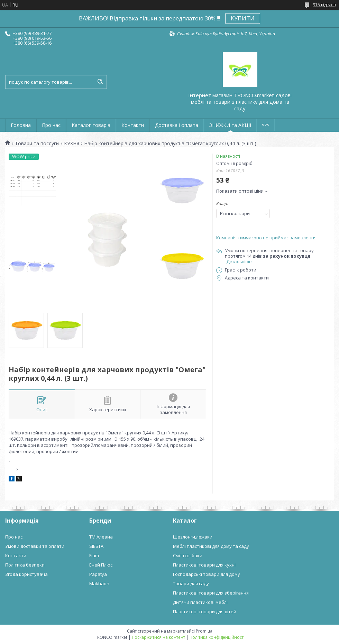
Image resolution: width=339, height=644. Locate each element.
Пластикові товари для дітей (205, 611)
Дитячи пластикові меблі (200, 602)
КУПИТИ (243, 18)
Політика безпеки (25, 565)
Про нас (51, 125)
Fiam (94, 555)
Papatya (98, 574)
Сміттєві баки (188, 555)
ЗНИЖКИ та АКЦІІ (230, 125)
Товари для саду (191, 583)
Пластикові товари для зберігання (211, 593)
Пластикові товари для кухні (204, 565)
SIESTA (96, 546)
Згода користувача (26, 574)
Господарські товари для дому (207, 574)
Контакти (133, 125)
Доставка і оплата (177, 125)
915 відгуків (324, 5)
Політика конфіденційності (217, 637)
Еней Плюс (101, 565)
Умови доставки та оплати (35, 546)
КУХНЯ (72, 144)
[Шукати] (100, 82)
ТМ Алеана (101, 537)
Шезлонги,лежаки (193, 537)
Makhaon (99, 583)
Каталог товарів (91, 125)
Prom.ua (204, 631)
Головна (21, 125)
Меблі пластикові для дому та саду (211, 546)
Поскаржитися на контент (158, 637)
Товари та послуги (37, 144)
